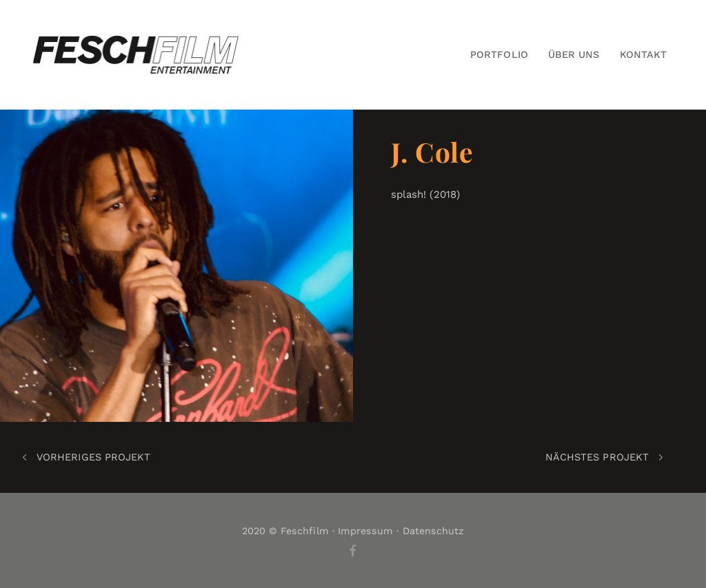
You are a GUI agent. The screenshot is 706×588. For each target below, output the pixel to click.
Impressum (366, 531)
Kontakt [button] (643, 54)
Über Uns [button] (574, 54)
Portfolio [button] (499, 54)
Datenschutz (434, 531)
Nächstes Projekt (604, 458)
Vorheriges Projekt (86, 458)
